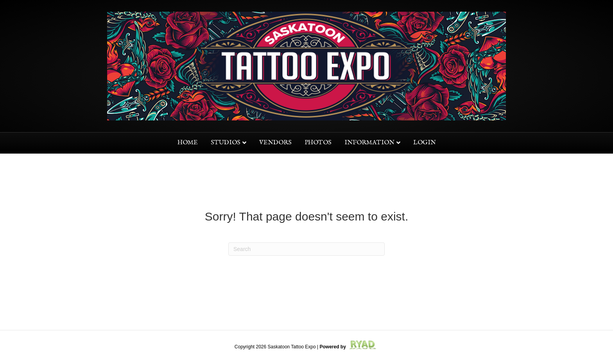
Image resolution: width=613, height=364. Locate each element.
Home (188, 143)
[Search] (306, 249)
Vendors (275, 143)
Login (425, 143)
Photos (318, 143)
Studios (226, 143)
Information (369, 143)
